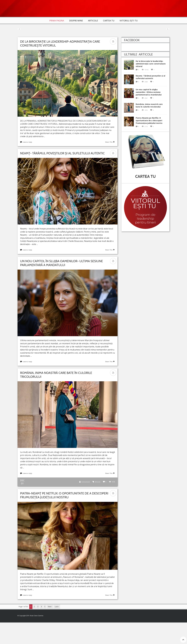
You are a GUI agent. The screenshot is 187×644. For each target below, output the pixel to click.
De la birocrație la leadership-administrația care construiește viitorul (151, 85)
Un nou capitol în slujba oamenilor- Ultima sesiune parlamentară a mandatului (61, 285)
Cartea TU (109, 21)
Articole (93, 21)
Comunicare (86, 503)
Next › (50, 628)
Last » (57, 628)
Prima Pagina (57, 21)
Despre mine (76, 21)
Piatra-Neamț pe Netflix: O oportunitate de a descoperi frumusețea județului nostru (64, 517)
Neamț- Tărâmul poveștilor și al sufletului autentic (62, 175)
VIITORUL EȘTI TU (129, 21)
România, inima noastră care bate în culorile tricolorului (149, 127)
